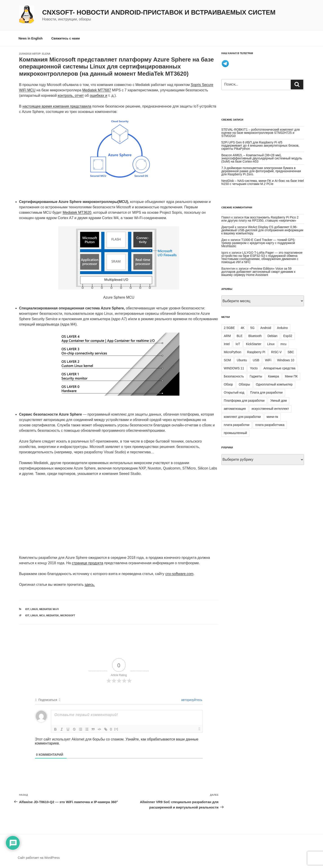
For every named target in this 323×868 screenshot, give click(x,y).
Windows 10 (286, 360)
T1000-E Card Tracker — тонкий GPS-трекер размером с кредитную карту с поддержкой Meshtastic (259, 243)
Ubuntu (242, 360)
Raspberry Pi (256, 352)
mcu (42, 615)
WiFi (268, 360)
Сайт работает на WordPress (39, 858)
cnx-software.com (179, 574)
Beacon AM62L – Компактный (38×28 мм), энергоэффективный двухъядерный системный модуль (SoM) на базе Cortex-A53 (262, 158)
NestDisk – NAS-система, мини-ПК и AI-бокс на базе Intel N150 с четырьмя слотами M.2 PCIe (263, 182)
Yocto (254, 368)
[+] (116, 729)
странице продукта (87, 563)
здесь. (90, 585)
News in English (31, 38)
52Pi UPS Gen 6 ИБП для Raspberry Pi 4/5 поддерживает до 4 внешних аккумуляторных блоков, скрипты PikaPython (260, 145)
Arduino (282, 328)
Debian (272, 336)
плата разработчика (270, 425)
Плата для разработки (266, 392)
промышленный (235, 433)
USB (256, 360)
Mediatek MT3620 (77, 213)
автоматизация (235, 409)
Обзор (228, 384)
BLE (240, 336)
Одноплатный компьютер (274, 384)
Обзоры (244, 384)
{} (111, 729)
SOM (227, 360)
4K (243, 328)
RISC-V (276, 352)
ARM (227, 336)
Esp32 (288, 336)
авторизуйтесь (191, 700)
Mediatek (53, 615)
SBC (291, 352)
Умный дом (278, 401)
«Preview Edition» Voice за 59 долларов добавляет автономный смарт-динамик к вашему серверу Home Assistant (258, 272)
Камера (274, 376)
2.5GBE (229, 328)
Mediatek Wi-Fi (49, 609)
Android (266, 328)
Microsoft (68, 615)
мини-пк (272, 417)
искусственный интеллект (270, 409)
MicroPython (233, 352)
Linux (34, 609)
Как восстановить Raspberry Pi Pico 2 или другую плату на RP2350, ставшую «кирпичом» (260, 219)
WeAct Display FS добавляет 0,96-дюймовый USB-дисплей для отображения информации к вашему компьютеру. (262, 230)
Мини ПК (291, 376)
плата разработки (237, 425)
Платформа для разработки (244, 401)
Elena (46, 54)
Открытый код (234, 392)
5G (252, 328)
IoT (27, 609)
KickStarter (253, 344)
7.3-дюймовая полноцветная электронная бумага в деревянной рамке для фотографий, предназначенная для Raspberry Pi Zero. (261, 171)
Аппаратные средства (279, 368)
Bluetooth (255, 336)
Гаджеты (256, 376)
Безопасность (234, 376)
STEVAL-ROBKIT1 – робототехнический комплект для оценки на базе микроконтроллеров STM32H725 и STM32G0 (261, 133)
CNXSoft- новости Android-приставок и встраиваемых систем (159, 12)
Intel (227, 344)
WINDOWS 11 (234, 368)
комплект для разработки (242, 417)
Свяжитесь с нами (66, 38)
